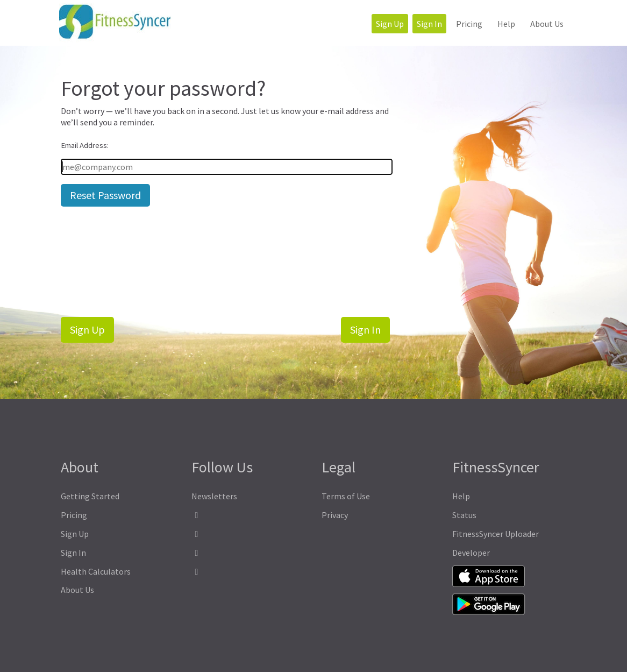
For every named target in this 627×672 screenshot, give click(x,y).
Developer (471, 553)
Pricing (469, 24)
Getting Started (90, 496)
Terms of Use (346, 496)
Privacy (335, 515)
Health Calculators (96, 571)
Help (506, 24)
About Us (547, 24)
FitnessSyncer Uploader (496, 534)
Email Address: (85, 145)
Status (464, 515)
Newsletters (214, 496)
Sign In (429, 24)
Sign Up (390, 24)
